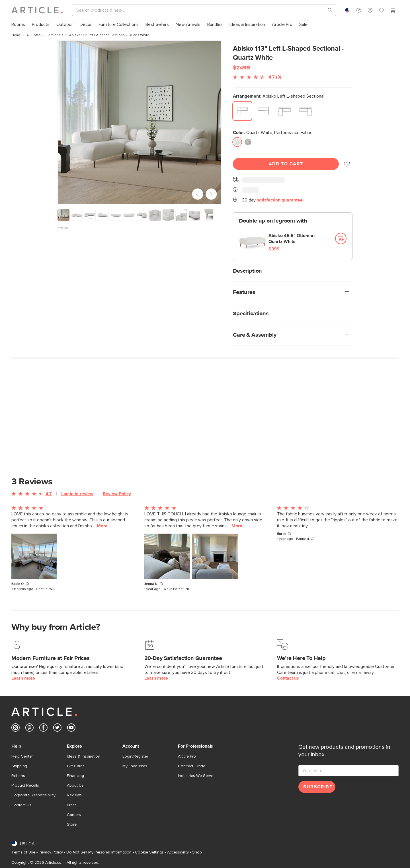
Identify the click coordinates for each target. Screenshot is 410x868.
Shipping (19, 766)
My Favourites (135, 766)
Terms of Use (23, 852)
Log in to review (77, 494)
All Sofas (34, 35)
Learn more (23, 678)
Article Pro (187, 756)
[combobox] (347, 10)
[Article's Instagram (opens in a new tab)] (16, 729)
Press (72, 805)
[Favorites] (382, 11)
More (102, 526)
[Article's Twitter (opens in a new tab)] (57, 729)
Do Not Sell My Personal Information (99, 852)
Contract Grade (192, 766)
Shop (197, 852)
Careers (74, 815)
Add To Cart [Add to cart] (286, 164)
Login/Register (135, 756)
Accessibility (178, 852)
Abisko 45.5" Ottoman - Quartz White (293, 239)
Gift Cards (76, 766)
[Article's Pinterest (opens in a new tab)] (29, 729)
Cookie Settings (149, 852)
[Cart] (393, 11)
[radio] (242, 111)
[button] (359, 10)
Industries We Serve (196, 776)
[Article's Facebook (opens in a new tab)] (43, 729)
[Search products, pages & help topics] (328, 10)
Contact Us (21, 805)
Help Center (22, 756)
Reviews (74, 795)
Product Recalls (25, 785)
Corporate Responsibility (33, 795)
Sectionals (55, 35)
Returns (18, 776)
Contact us (288, 678)
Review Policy (117, 494)
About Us (75, 785)
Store (72, 824)
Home (16, 35)
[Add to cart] (341, 238)
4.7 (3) (275, 77)
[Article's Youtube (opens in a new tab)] (71, 729)
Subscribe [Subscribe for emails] (318, 787)
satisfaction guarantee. (280, 200)
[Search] (199, 10)
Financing (75, 776)
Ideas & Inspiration (84, 756)
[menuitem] (18, 25)
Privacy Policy (51, 852)
